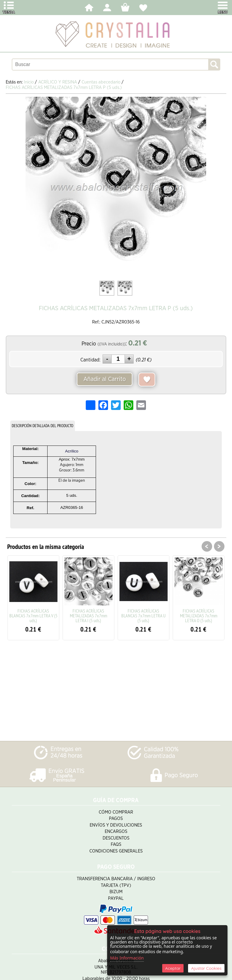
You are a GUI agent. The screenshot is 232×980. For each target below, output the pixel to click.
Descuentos (116, 838)
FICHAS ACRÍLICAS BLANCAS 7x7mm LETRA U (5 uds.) (143, 616)
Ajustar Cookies (206, 968)
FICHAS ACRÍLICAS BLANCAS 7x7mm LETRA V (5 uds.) (33, 616)
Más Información (127, 958)
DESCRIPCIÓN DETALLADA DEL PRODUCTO (43, 426)
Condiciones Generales (116, 851)
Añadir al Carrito (105, 379)
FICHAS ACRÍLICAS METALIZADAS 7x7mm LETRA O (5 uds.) (199, 616)
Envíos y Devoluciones (116, 825)
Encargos (116, 832)
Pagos (116, 819)
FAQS (116, 845)
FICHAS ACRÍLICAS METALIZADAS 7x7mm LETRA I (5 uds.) (88, 616)
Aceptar (173, 968)
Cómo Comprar (116, 812)
